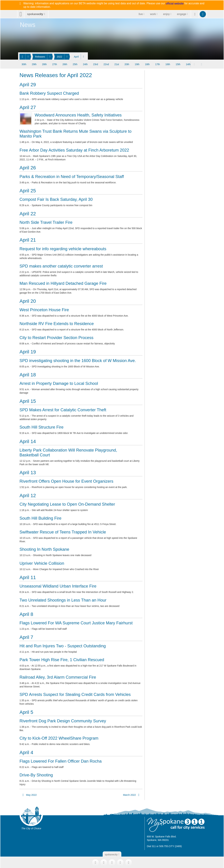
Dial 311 (151, 846)
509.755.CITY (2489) (171, 846)
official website (175, 4)
